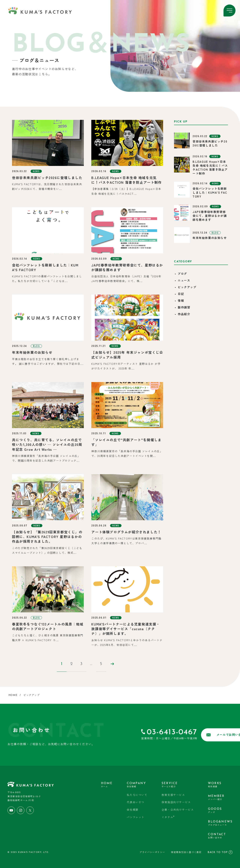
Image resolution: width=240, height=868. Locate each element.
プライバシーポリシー (152, 852)
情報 (181, 301)
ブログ (182, 274)
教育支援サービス (173, 795)
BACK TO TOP (220, 852)
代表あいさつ (136, 803)
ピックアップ (187, 288)
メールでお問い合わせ (201, 735)
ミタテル (168, 817)
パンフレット (136, 817)
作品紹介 (184, 315)
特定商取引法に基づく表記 (186, 852)
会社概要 (133, 810)
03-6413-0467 (141, 732)
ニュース (184, 281)
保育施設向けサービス (176, 803)
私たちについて (137, 795)
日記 (181, 294)
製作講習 (184, 308)
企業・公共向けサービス (178, 810)
